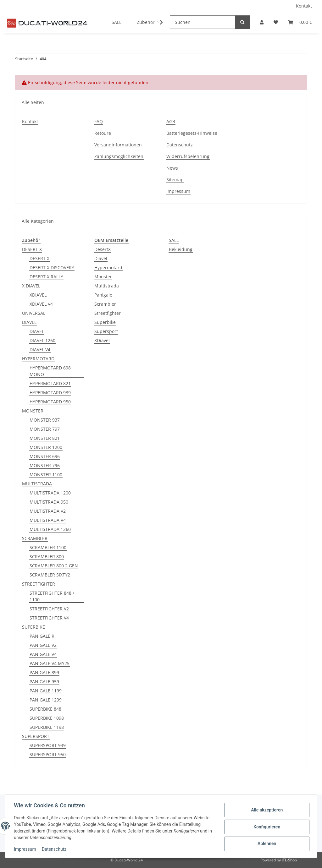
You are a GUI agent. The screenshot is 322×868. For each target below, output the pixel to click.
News (172, 168)
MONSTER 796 (45, 465)
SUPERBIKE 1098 (47, 718)
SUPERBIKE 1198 (47, 727)
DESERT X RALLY (46, 277)
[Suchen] (203, 22)
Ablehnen (265, 843)
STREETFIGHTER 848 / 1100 (52, 596)
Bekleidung (181, 249)
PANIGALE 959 (44, 682)
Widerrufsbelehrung (188, 156)
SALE (174, 240)
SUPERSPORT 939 (48, 745)
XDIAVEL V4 (41, 304)
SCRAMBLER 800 (47, 557)
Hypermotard (108, 267)
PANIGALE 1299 (46, 700)
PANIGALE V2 (43, 645)
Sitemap (175, 180)
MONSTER (33, 411)
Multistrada (107, 286)
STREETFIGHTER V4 (49, 618)
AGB (171, 121)
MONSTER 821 (45, 438)
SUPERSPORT (36, 736)
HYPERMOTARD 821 (50, 383)
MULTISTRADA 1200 (50, 493)
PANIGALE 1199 (46, 691)
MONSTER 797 (45, 429)
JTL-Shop (289, 860)
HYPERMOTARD (38, 359)
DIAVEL (29, 322)
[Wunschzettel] (276, 22)
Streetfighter (108, 313)
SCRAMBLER (35, 538)
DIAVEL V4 (40, 349)
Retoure (103, 133)
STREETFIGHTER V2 (49, 609)
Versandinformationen (118, 145)
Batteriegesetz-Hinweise (192, 133)
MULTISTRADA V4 (48, 520)
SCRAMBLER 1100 (48, 547)
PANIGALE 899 (44, 672)
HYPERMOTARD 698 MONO (50, 371)
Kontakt (304, 6)
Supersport (106, 331)
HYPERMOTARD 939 (50, 393)
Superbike (105, 322)
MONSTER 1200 (46, 447)
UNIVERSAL (34, 313)
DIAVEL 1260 (42, 340)
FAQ (99, 121)
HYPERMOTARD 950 (50, 402)
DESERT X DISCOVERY (52, 267)
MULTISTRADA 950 (49, 502)
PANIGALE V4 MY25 (50, 663)
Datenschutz (180, 145)
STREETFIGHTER (39, 584)
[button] (262, 22)
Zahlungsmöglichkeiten (119, 156)
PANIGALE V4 (43, 654)
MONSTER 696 (45, 456)
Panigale (103, 295)
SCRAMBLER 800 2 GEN (54, 566)
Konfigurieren (265, 827)
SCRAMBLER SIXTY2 (50, 575)
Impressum (178, 191)
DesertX (103, 249)
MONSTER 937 (45, 420)
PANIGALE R (42, 636)
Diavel (101, 258)
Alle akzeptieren (265, 811)
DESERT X (32, 249)
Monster (103, 277)
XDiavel (102, 340)
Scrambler (105, 304)
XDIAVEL (38, 295)
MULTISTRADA (37, 484)
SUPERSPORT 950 (48, 754)
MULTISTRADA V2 (48, 511)
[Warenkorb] (300, 22)
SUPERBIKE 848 (45, 709)
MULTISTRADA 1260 (50, 529)
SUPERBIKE (33, 627)
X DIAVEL (31, 286)
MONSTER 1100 (46, 475)
